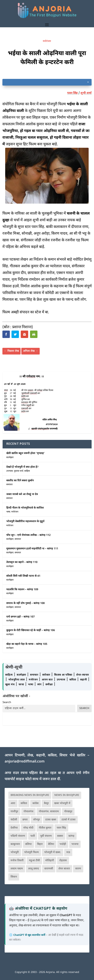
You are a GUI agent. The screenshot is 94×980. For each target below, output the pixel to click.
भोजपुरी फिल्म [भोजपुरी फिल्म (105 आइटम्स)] (31, 852)
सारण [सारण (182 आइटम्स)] (78, 869)
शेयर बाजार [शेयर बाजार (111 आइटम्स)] (64, 869)
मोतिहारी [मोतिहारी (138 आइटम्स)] (50, 861)
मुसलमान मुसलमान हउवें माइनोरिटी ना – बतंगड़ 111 (32, 549)
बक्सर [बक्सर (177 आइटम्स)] (60, 836)
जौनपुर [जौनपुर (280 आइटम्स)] (36, 820)
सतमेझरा (10, 458)
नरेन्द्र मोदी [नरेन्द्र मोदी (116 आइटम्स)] (28, 828)
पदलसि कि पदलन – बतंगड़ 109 (22, 590)
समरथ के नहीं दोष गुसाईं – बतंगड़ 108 (25, 603)
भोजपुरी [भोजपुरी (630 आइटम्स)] (15, 852)
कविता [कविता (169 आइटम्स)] (24, 803)
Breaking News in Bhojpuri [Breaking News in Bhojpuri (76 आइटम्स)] (30, 795)
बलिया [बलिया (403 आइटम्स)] (28, 844)
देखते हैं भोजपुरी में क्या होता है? (22, 467)
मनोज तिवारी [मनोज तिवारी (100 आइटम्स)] (17, 861)
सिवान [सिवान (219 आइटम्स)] (14, 877)
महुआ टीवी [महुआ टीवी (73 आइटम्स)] (34, 861)
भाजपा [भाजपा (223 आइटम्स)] (75, 844)
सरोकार (47, 675)
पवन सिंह (72, 93)
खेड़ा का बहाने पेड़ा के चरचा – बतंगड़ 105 (27, 644)
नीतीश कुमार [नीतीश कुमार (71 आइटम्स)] (45, 828)
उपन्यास (10, 471)
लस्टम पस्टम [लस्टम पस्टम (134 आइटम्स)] (17, 869)
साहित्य (27, 471)
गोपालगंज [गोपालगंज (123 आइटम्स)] (28, 812)
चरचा (22, 685)
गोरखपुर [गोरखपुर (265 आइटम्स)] (68, 812)
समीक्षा (50, 685)
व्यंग (40, 685)
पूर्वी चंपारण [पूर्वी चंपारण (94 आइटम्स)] (46, 836)
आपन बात (47, 680)
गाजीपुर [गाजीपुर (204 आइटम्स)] (14, 812)
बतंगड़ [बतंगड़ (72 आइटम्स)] (71, 836)
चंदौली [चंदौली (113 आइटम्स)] (14, 820)
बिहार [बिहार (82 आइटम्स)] (40, 844)
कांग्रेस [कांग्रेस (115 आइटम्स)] (36, 803)
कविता (73, 680)
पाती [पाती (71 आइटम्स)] (33, 836)
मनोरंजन (47, 41)
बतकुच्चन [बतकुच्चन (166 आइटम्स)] (15, 844)
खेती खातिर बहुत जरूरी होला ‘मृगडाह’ (25, 453)
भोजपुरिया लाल (17, 680)
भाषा (8, 512)
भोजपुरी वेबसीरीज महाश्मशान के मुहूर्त (25, 521)
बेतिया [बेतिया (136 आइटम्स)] (51, 844)
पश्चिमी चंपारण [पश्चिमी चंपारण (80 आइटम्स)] (18, 836)
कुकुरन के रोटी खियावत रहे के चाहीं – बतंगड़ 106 (31, 630)
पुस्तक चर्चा (19, 471)
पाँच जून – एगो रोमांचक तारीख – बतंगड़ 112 (28, 535)
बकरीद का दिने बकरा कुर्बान (20, 481)
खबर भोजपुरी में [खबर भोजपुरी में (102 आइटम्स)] (62, 803)
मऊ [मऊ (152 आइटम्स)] (68, 852)
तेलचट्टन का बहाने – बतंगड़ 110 (22, 562)
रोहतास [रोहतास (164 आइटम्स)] (63, 861)
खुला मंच (10, 685)
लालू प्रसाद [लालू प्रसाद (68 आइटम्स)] (34, 869)
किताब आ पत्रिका (64, 675)
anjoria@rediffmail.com (25, 762)
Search (7, 702)
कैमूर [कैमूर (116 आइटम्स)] (46, 803)
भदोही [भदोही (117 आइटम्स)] (63, 844)
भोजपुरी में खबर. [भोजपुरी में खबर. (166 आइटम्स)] (53, 852)
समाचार (9, 485)
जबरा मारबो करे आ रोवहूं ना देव (22, 494)
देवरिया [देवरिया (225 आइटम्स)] (14, 828)
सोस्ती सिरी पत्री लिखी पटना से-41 (23, 576)
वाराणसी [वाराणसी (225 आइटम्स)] (49, 869)
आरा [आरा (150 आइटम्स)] (13, 803)
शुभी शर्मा (86, 93)
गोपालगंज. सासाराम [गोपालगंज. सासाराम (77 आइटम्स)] (49, 812)
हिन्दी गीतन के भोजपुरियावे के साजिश (25, 508)
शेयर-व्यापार (83, 675)
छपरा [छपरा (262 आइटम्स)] (25, 820)
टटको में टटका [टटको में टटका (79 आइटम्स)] (69, 820)
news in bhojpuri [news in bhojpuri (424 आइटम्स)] (67, 795)
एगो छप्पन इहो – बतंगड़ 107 (20, 617)
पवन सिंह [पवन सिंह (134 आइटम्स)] (61, 828)
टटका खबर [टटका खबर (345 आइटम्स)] (51, 820)
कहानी (84, 680)
